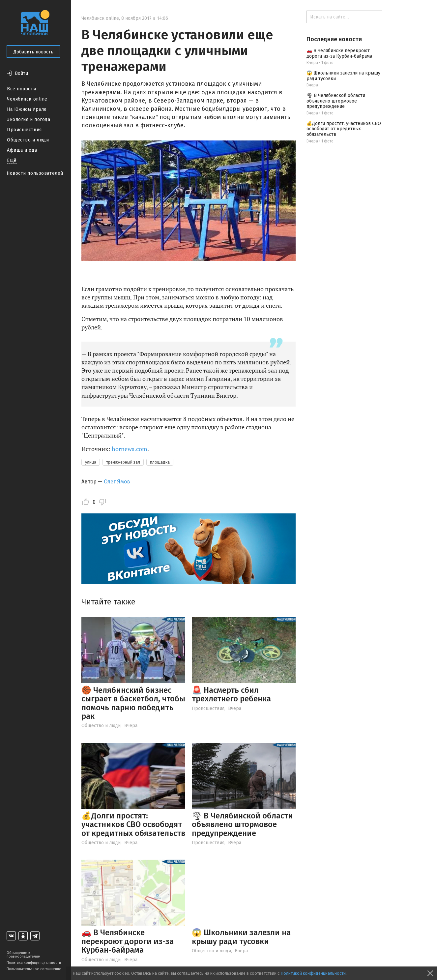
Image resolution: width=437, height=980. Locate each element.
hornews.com (130, 449)
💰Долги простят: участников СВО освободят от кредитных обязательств (133, 825)
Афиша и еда (22, 150)
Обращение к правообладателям (23, 955)
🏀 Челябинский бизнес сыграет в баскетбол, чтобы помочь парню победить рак (133, 703)
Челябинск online (27, 99)
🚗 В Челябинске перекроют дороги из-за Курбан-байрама (128, 941)
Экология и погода (29, 120)
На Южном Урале (27, 109)
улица (91, 462)
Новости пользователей (35, 173)
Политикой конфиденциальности (313, 973)
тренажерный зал (123, 462)
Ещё (12, 160)
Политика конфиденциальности (34, 963)
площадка (160, 462)
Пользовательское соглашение (34, 969)
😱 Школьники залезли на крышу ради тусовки (241, 937)
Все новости (21, 89)
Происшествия (24, 130)
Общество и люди (28, 140)
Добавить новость (33, 52)
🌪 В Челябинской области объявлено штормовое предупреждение (242, 825)
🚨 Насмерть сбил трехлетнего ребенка (231, 694)
